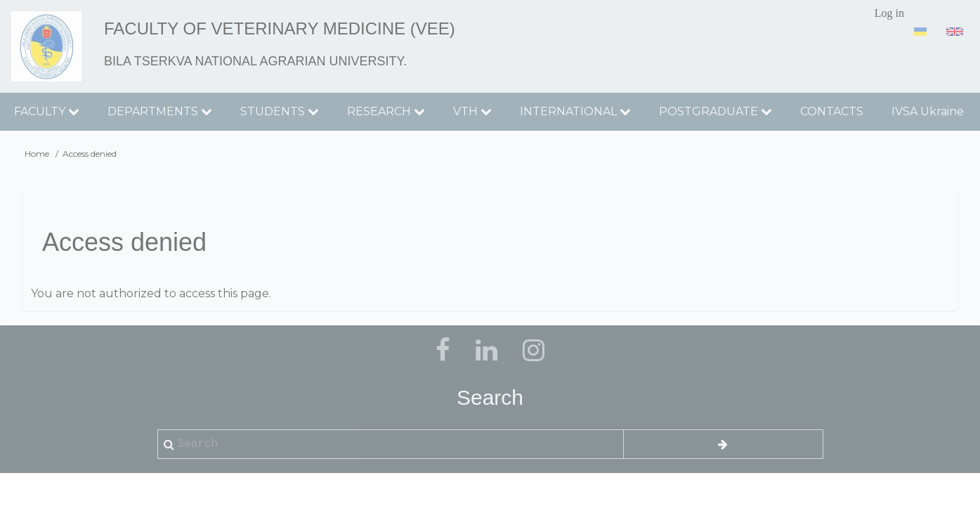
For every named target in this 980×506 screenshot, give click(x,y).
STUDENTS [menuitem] (280, 111)
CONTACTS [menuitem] (832, 111)
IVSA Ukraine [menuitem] (928, 111)
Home (37, 154)
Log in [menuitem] (889, 13)
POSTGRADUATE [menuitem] (716, 111)
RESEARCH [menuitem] (386, 111)
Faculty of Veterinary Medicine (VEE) (280, 28)
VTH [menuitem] (472, 111)
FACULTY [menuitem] (47, 111)
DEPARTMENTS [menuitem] (160, 111)
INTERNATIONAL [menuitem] (575, 111)
